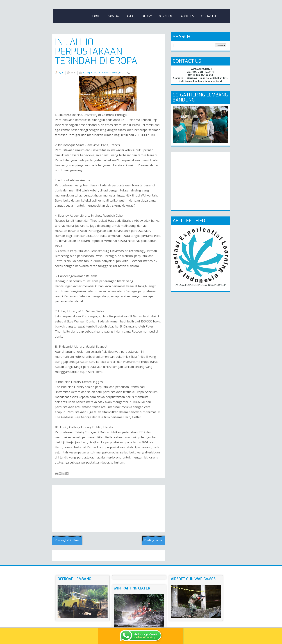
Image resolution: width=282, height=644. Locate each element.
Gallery (146, 16)
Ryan (61, 73)
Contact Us (209, 16)
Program (113, 16)
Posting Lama (153, 540)
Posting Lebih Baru (67, 540)
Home (96, 16)
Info (121, 73)
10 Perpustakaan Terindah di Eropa (101, 73)
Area (130, 16)
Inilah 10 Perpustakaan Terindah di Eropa (96, 51)
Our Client (166, 16)
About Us (187, 16)
